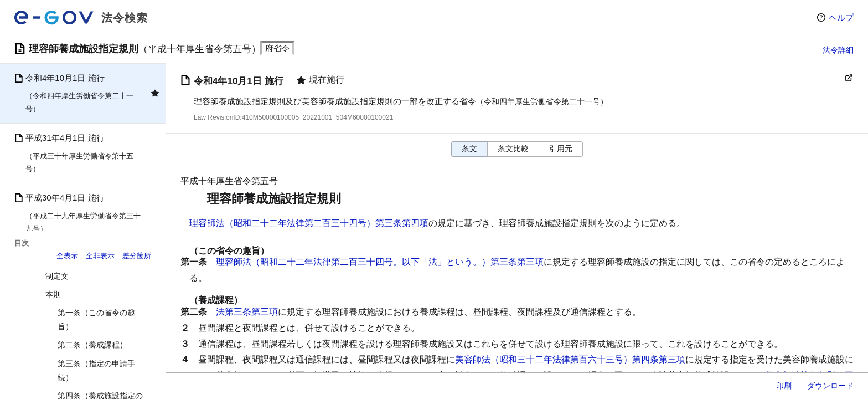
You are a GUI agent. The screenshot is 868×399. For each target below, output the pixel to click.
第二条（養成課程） (92, 345)
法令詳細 (838, 50)
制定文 (57, 276)
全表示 (67, 256)
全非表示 (100, 256)
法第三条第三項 (247, 312)
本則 (53, 294)
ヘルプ (841, 17)
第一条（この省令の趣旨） (96, 319)
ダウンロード (830, 386)
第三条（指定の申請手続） (96, 370)
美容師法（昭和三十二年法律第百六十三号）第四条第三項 (570, 359)
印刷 (784, 386)
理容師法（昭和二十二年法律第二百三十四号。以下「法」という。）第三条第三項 (380, 262)
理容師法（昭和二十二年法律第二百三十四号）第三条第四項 (309, 223)
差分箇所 (137, 256)
